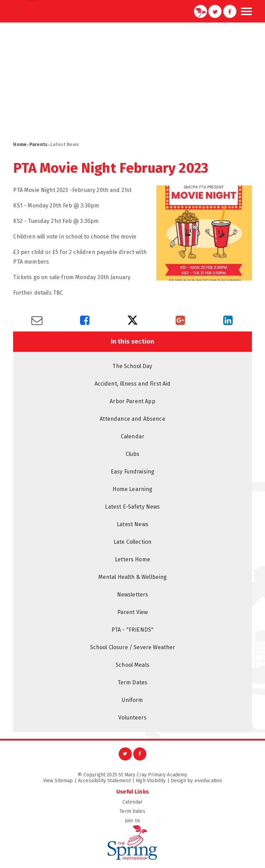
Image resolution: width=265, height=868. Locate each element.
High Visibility (151, 781)
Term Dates (186, 811)
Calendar (187, 802)
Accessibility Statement (104, 781)
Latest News (65, 145)
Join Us (188, 821)
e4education (208, 781)
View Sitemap (58, 781)
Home (20, 145)
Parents (38, 145)
